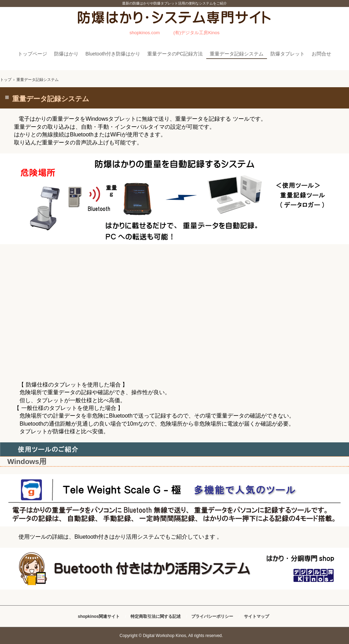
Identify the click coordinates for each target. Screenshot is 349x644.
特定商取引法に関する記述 (156, 616)
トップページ (32, 54)
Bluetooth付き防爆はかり (113, 54)
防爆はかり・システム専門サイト (174, 24)
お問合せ (321, 54)
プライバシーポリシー (212, 616)
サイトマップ (257, 616)
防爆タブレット (288, 54)
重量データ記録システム (237, 54)
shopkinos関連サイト (99, 616)
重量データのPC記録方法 (175, 54)
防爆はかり (66, 54)
